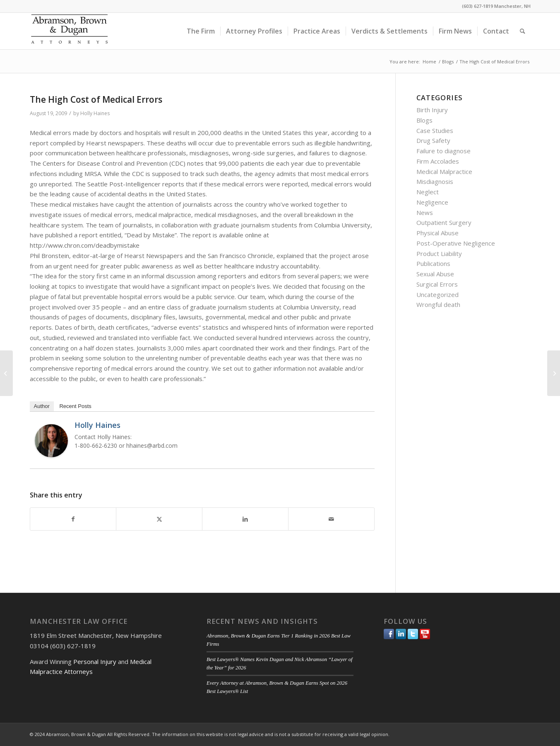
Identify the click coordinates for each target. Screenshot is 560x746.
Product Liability (439, 253)
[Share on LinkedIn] (245, 519)
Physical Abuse (437, 233)
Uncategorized (437, 295)
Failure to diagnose (443, 151)
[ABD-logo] (70, 31)
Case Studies (435, 130)
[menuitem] (201, 31)
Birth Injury (432, 110)
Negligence (432, 202)
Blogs (424, 120)
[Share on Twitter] (159, 519)
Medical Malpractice (444, 171)
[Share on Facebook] (73, 519)
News (425, 212)
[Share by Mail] (331, 519)
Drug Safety (433, 140)
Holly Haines (95, 113)
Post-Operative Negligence (456, 243)
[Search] (523, 31)
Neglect (428, 192)
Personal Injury (95, 662)
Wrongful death (438, 304)
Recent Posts (75, 406)
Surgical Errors (437, 284)
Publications (433, 263)
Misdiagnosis (435, 181)
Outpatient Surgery (444, 222)
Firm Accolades (438, 161)
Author (42, 406)
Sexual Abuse (435, 274)
